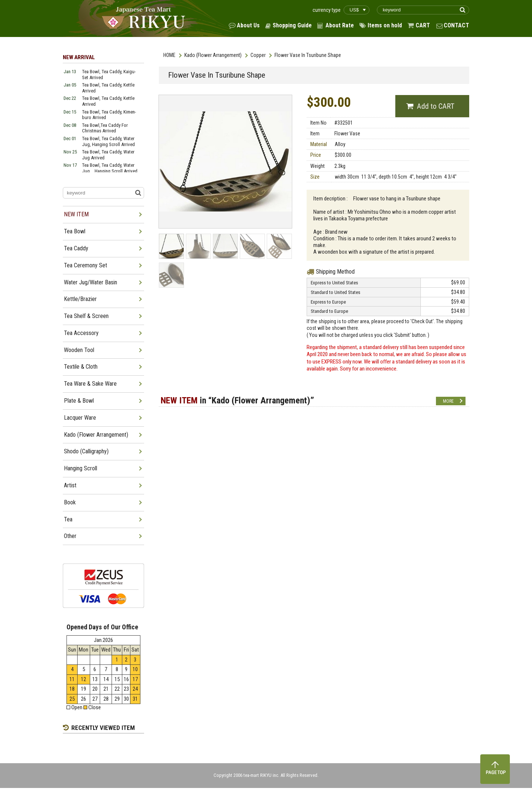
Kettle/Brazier (80, 299)
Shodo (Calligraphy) (86, 451)
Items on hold (385, 25)
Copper (258, 55)
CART (423, 25)
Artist (70, 485)
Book (70, 502)
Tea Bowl (75, 231)
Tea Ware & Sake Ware (90, 384)
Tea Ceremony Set (86, 265)
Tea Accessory (81, 333)
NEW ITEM (76, 214)
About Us (248, 25)
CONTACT (456, 25)
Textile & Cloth (81, 367)
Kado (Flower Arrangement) (213, 55)
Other (70, 536)
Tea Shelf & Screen (86, 316)
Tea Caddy (76, 248)
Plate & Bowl (79, 401)
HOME (169, 55)
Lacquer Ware (80, 418)
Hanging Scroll (81, 468)
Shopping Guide (292, 25)
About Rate (340, 25)
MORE (448, 401)
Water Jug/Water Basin (91, 282)
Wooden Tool (79, 350)
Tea (68, 519)
